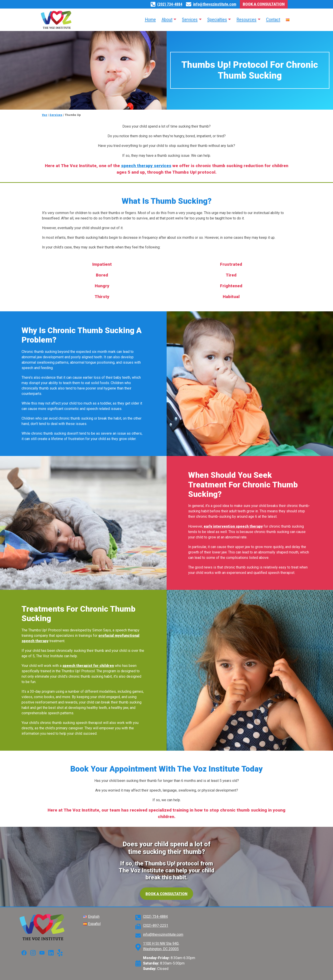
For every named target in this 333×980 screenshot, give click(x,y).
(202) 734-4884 (170, 4)
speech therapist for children (88, 666)
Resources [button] (246, 20)
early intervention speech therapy (233, 526)
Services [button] (190, 20)
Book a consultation (166, 894)
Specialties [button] (217, 20)
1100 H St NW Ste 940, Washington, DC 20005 (161, 946)
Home (150, 20)
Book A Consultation (264, 4)
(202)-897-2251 (156, 926)
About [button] (167, 20)
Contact (273, 20)
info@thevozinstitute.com (215, 4)
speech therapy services (146, 166)
